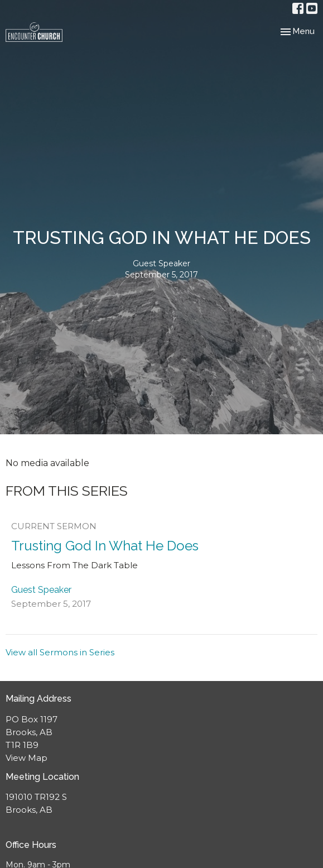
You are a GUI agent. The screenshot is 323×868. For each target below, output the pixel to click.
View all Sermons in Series (60, 652)
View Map (26, 758)
